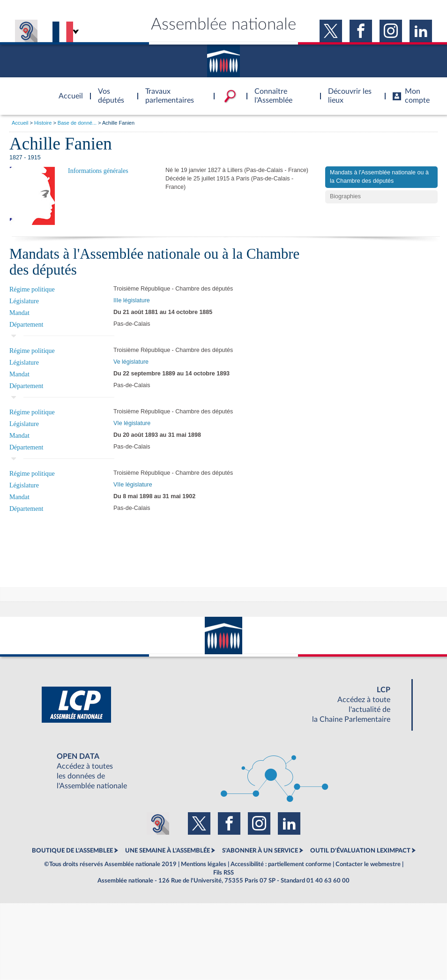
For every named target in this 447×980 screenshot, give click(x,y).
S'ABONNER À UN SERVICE (260, 851)
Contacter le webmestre (368, 864)
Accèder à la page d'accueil (67, 90)
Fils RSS (223, 873)
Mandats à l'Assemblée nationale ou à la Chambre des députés (379, 177)
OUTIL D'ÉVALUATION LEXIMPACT (360, 851)
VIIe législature (133, 485)
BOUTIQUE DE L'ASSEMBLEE (72, 851)
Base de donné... (77, 123)
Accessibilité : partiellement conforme (281, 864)
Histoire (43, 123)
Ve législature (131, 362)
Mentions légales (204, 864)
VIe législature (132, 423)
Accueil (20, 123)
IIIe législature (132, 300)
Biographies (345, 196)
